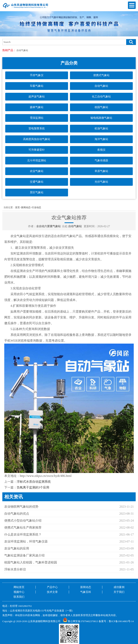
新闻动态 (26, 207)
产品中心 (52, 587)
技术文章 (52, 592)
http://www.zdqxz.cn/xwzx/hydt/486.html (46, 476)
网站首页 (19, 587)
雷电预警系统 (37, 129)
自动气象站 (22, 50)
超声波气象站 (37, 97)
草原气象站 (101, 171)
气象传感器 (101, 160)
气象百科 (86, 592)
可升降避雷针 (37, 150)
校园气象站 (101, 107)
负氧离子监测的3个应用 (33, 487)
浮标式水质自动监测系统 (34, 482)
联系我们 (19, 597)
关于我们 (119, 592)
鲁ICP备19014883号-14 (121, 621)
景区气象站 (37, 192)
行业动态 (36, 207)
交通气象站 (37, 182)
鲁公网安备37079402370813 (81, 621)
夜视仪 (101, 150)
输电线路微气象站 (101, 118)
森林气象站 (37, 107)
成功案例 (119, 587)
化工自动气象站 (101, 97)
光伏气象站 (101, 182)
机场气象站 (101, 129)
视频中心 (19, 592)
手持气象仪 (37, 75)
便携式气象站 (101, 75)
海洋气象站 (101, 139)
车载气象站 (37, 86)
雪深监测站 (37, 118)
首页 (17, 207)
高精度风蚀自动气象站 (37, 139)
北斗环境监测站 (37, 160)
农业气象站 (37, 171)
